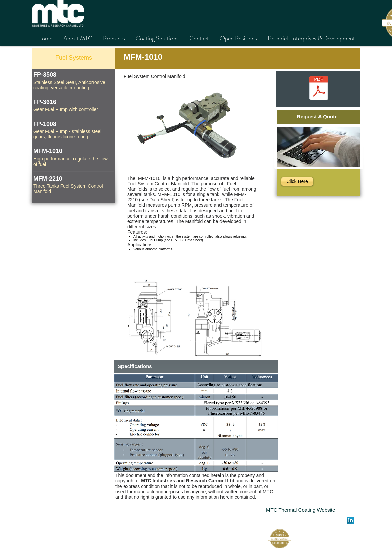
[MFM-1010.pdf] (318, 89)
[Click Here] (297, 181)
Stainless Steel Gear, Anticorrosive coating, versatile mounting (69, 85)
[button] (196, 423)
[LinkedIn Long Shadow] (350, 520)
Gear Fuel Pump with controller (66, 109)
